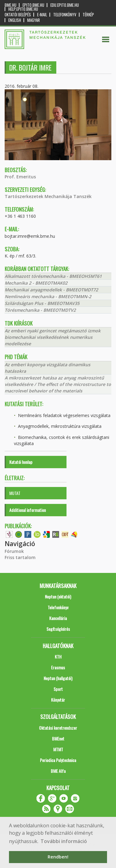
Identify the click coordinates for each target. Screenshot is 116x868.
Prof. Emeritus (20, 177)
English (15, 20)
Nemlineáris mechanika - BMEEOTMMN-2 (48, 296)
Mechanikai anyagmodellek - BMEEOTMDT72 (51, 290)
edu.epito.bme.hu (65, 5)
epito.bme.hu (33, 5)
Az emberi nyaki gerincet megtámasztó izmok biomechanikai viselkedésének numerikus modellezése (53, 337)
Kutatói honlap (21, 462)
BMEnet (58, 738)
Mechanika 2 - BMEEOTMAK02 (36, 283)
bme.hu (11, 5)
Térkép (88, 15)
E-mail (42, 15)
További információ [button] (64, 841)
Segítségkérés (58, 629)
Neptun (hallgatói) (58, 678)
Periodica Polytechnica (58, 760)
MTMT (58, 749)
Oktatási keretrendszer (58, 728)
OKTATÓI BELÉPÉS (18, 15)
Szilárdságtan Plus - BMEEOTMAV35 (42, 303)
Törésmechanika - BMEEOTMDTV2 (40, 310)
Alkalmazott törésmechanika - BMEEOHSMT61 (53, 276)
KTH (58, 657)
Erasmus (58, 667)
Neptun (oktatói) (58, 596)
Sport (58, 689)
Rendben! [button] (58, 857)
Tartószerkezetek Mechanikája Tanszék (48, 196)
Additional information (28, 510)
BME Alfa (58, 771)
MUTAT (15, 493)
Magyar (34, 20)
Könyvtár (58, 700)
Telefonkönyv (65, 15)
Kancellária (58, 618)
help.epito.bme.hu (23, 9)
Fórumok (14, 551)
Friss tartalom (20, 557)
